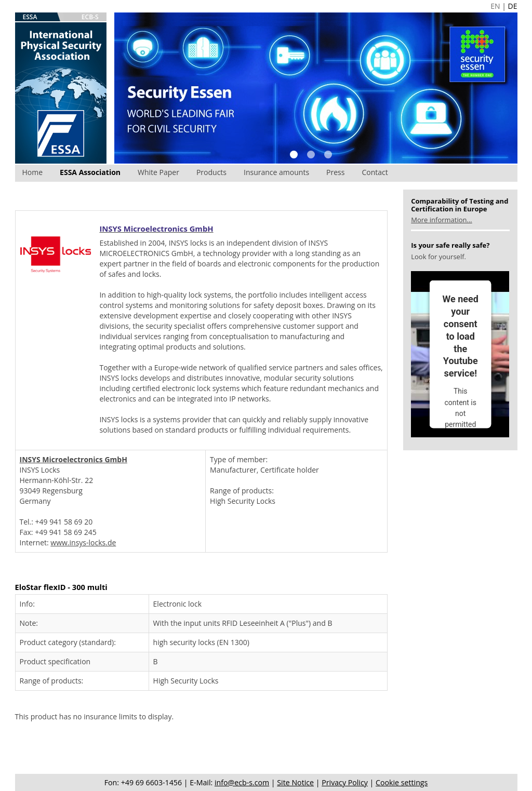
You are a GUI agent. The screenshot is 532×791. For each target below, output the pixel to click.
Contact (375, 172)
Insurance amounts (276, 172)
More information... (441, 220)
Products (211, 172)
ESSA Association (90, 172)
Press (335, 172)
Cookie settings (402, 782)
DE (513, 6)
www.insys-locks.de (83, 542)
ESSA (30, 17)
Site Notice (295, 782)
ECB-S (90, 17)
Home (33, 172)
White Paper (158, 172)
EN (495, 6)
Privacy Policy (345, 782)
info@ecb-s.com (242, 782)
